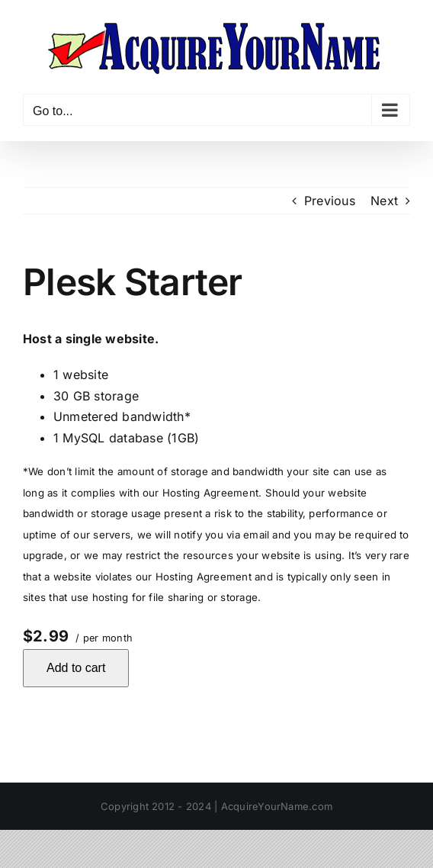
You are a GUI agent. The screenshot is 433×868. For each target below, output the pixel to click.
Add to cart (76, 668)
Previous (330, 201)
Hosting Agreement (210, 493)
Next (384, 201)
